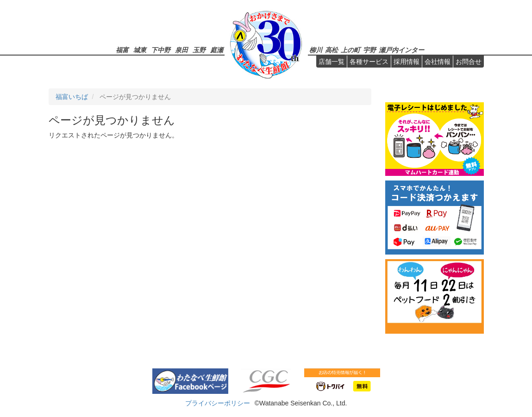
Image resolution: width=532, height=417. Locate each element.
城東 (140, 50)
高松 (332, 50)
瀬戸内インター (401, 50)
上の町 (350, 50)
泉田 (182, 50)
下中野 (161, 50)
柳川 (316, 50)
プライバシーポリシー (218, 403)
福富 (122, 50)
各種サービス (369, 62)
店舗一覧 (332, 62)
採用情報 (407, 62)
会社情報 (438, 62)
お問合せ (469, 62)
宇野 (369, 50)
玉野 (199, 50)
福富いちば (72, 97)
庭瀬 (217, 50)
